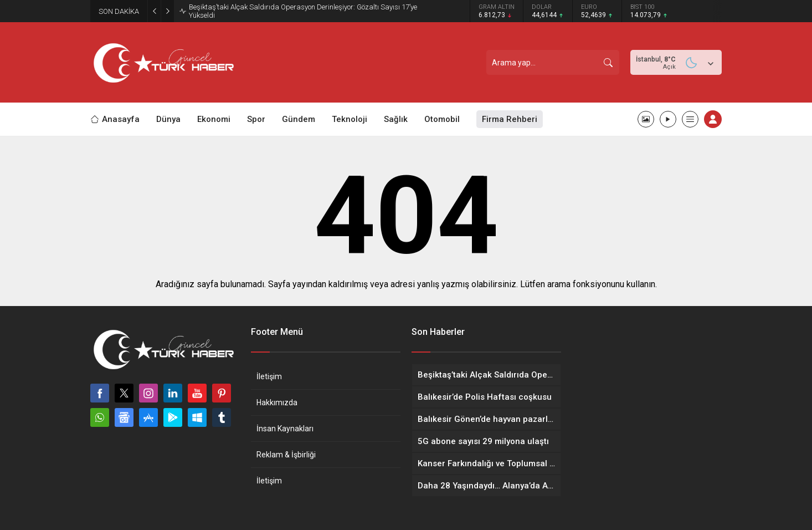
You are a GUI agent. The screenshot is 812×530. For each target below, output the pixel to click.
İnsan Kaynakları (285, 429)
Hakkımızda (277, 402)
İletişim (269, 376)
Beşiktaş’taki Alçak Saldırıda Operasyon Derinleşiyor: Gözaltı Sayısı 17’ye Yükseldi (303, 11)
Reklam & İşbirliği (286, 455)
